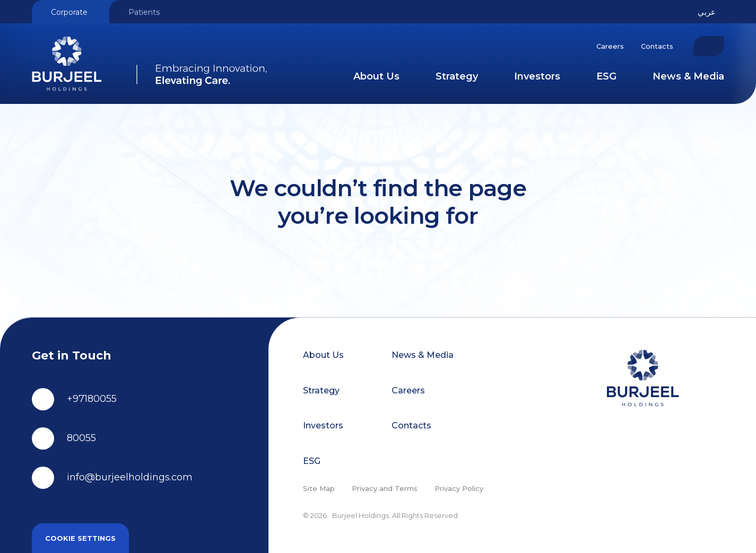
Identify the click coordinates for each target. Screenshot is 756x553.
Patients (144, 12)
